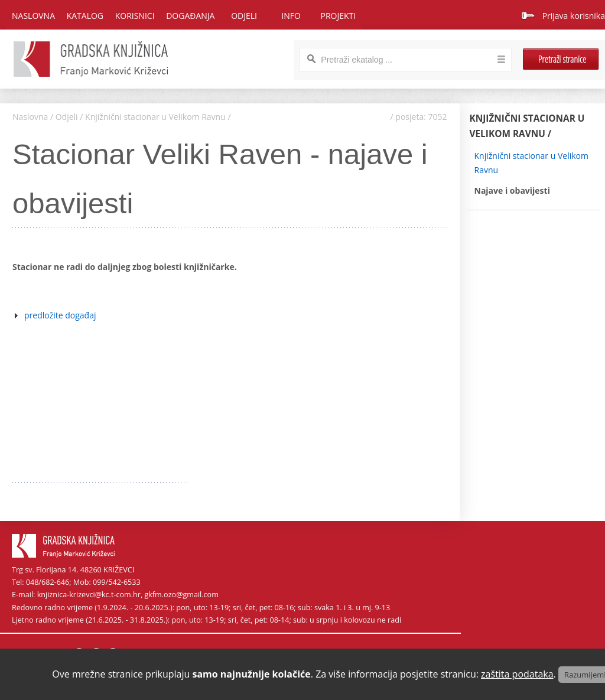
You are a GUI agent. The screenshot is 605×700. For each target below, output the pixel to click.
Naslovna (33, 16)
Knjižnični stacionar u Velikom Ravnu (155, 117)
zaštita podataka (517, 674)
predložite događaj (60, 315)
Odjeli (67, 117)
